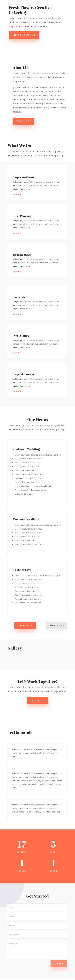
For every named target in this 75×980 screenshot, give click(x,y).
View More (57, 626)
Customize (25, 626)
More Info (17, 194)
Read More (24, 121)
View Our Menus (25, 35)
